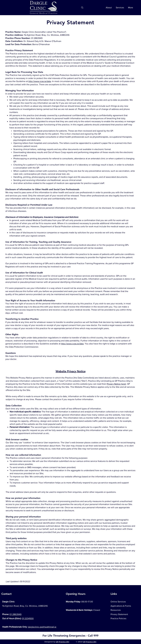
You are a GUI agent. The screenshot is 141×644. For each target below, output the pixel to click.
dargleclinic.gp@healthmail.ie (42, 627)
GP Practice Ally (63, 642)
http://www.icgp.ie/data (40, 81)
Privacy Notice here (116, 384)
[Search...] (66, 8)
